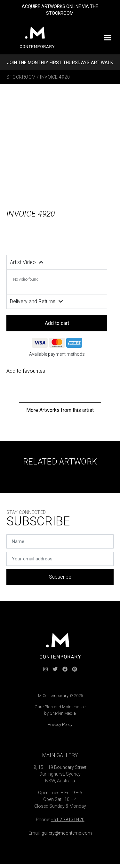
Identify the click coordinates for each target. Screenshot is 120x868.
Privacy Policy (60, 724)
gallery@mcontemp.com (67, 833)
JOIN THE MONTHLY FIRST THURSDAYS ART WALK (60, 63)
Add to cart (57, 323)
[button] (107, 37)
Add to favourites (26, 371)
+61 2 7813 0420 (68, 820)
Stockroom (21, 77)
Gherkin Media (63, 713)
